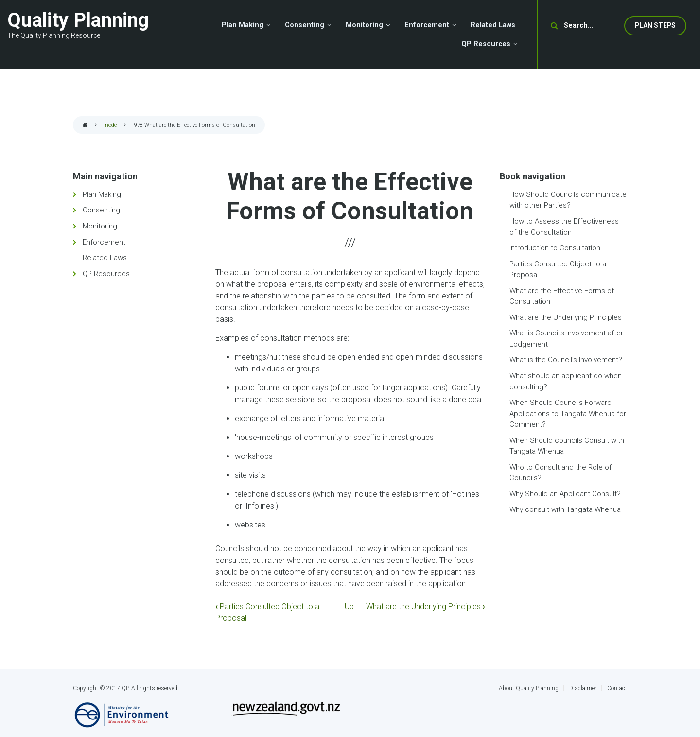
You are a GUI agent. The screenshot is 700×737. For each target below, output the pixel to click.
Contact (617, 688)
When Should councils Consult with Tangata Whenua (567, 446)
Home (85, 126)
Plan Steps (655, 25)
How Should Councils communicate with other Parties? (568, 200)
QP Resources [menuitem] (486, 44)
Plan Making (102, 194)
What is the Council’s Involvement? (566, 360)
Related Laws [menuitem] (493, 25)
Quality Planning (78, 20)
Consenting (101, 210)
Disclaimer (583, 688)
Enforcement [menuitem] (427, 25)
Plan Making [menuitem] (243, 25)
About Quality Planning (529, 688)
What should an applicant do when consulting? (566, 381)
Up (349, 606)
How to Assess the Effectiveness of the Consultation (564, 227)
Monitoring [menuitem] (364, 25)
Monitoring (100, 226)
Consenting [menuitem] (305, 25)
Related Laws (105, 258)
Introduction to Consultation (555, 248)
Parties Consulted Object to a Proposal (558, 270)
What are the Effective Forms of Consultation (562, 296)
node (111, 125)
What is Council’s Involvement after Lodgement (566, 339)
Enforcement (104, 242)
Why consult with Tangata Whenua (565, 509)
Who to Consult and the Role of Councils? (560, 473)
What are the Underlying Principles (426, 606)
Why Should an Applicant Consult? (565, 494)
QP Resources (106, 274)
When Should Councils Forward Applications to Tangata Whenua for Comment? (568, 413)
